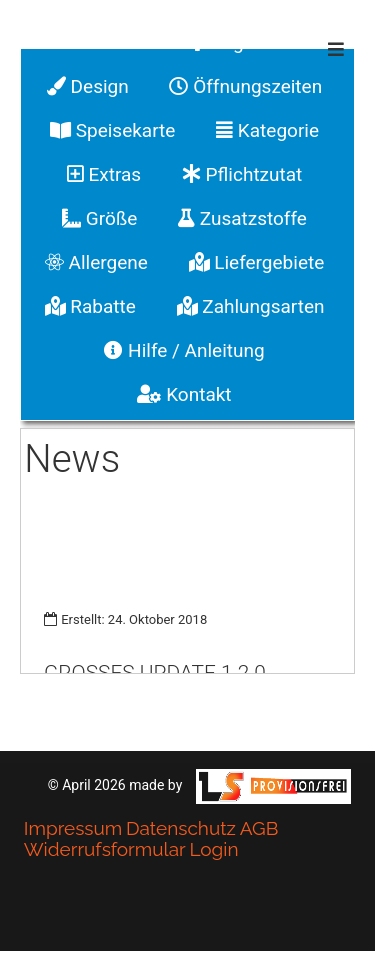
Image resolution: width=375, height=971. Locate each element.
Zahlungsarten (251, 306)
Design (88, 86)
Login (213, 849)
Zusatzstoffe (242, 218)
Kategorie (267, 130)
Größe (99, 218)
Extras (104, 174)
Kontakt (184, 394)
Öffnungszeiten (245, 86)
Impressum (73, 828)
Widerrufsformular (105, 849)
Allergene (96, 262)
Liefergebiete (257, 262)
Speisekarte (112, 130)
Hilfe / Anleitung (184, 350)
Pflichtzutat (242, 174)
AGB (259, 828)
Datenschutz (181, 828)
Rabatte (90, 306)
